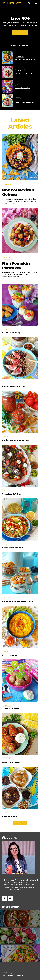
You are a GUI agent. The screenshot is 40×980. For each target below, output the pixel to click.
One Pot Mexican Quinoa (25, 60)
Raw (18, 85)
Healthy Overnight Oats (25, 102)
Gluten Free (20, 56)
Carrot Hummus (10, 655)
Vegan (6, 437)
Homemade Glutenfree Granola (17, 601)
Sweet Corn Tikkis (11, 762)
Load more (20, 823)
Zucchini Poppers (11, 709)
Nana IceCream (9, 816)
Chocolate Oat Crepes (13, 494)
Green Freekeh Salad (12, 548)
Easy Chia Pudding (23, 88)
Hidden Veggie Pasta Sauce (16, 440)
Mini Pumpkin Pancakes (25, 74)
